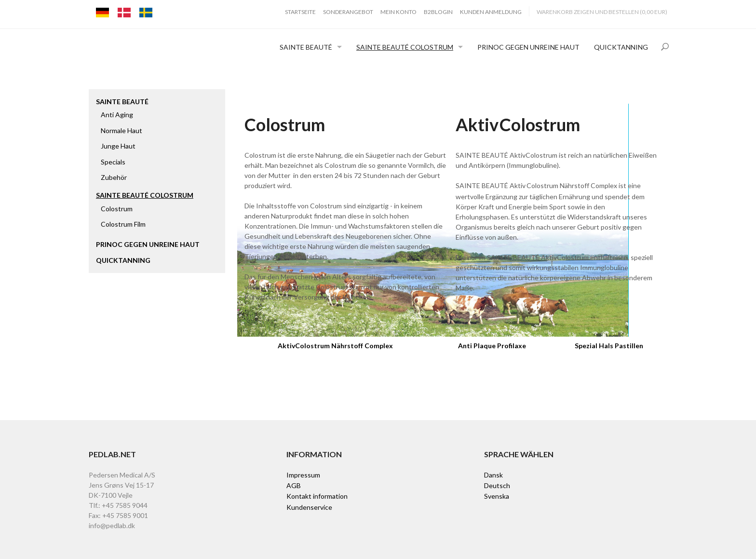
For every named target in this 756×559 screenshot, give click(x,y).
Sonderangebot (348, 12)
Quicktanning (621, 47)
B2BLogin (438, 12)
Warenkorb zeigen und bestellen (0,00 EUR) (602, 12)
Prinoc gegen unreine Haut (528, 47)
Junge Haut (118, 146)
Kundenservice (309, 507)
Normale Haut (121, 130)
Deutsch (497, 485)
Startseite (300, 12)
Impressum (303, 475)
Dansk (493, 475)
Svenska (497, 496)
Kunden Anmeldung (491, 12)
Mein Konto (398, 12)
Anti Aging (117, 115)
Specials (113, 162)
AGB (294, 485)
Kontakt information (317, 496)
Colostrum (117, 209)
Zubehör (114, 177)
